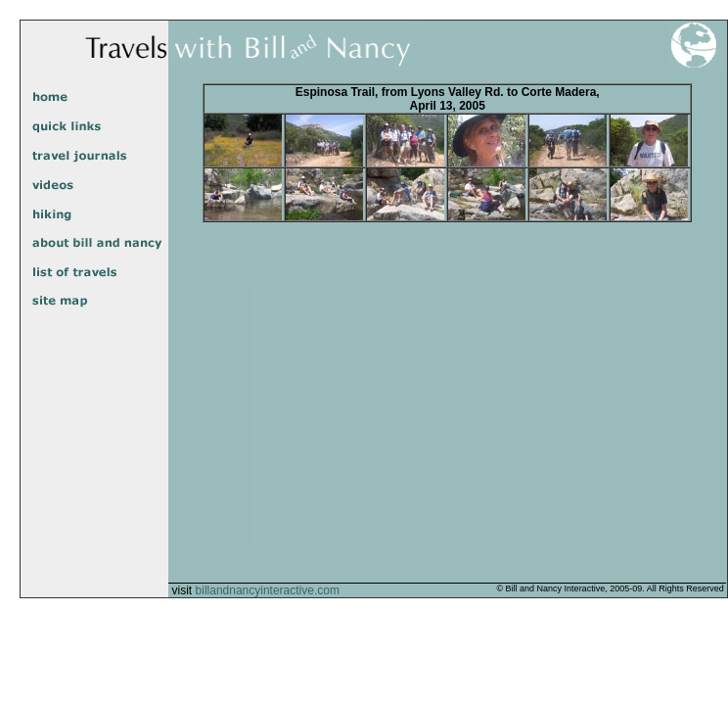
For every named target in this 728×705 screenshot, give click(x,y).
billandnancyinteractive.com (268, 590)
